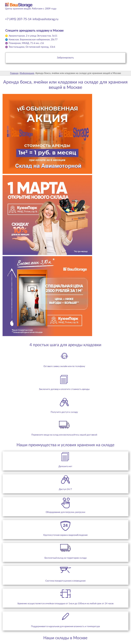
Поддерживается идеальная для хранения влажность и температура (65, 626)
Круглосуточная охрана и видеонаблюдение (65, 535)
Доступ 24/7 (65, 489)
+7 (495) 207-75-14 (18, 19)
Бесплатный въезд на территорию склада (65, 558)
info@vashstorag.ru (45, 19)
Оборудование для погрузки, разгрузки (65, 512)
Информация (27, 73)
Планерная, (26, 43)
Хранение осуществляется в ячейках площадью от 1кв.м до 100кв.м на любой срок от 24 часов (65, 604)
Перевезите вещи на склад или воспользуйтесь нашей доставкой (64, 435)
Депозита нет (65, 466)
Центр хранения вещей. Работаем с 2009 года (31, 9)
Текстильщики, (32, 47)
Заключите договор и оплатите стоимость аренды (64, 389)
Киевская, (33, 40)
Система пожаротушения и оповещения (65, 581)
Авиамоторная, (33, 36)
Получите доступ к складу (64, 412)
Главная (14, 73)
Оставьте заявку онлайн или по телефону (64, 366)
